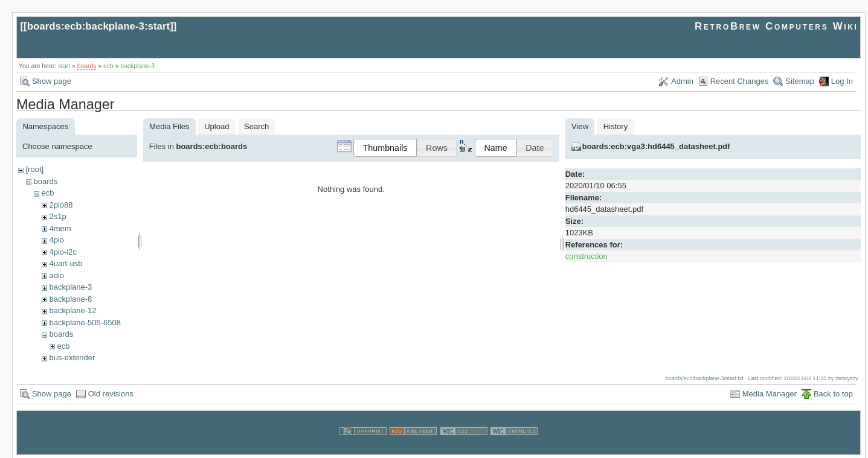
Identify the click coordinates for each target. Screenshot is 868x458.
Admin (682, 81)
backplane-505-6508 (85, 323)
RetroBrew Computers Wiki (776, 26)
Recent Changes (740, 81)
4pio (56, 240)
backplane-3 (137, 66)
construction (587, 256)
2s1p (57, 216)
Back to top (833, 393)
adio (56, 275)
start (64, 66)
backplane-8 (70, 299)
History (616, 126)
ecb (108, 66)
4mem (60, 228)
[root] (34, 169)
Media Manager (770, 393)
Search (256, 126)
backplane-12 (72, 310)
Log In (842, 81)
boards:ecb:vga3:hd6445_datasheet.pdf (656, 146)
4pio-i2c (63, 252)
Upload (217, 126)
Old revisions (111, 393)
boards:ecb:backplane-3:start (99, 26)
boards (87, 66)
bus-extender (72, 358)
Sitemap (800, 81)
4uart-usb (66, 263)
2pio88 (61, 205)
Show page (52, 81)
